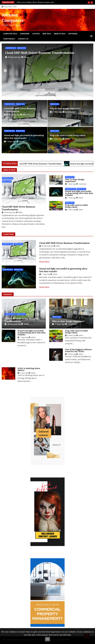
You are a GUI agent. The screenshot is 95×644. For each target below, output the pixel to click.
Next (90, 70)
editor (25, 57)
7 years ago (10, 142)
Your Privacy (9, 39)
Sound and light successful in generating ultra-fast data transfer (24, 137)
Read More (44, 262)
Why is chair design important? (65, 108)
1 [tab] (46, 93)
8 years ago (56, 139)
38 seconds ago (13, 57)
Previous (5, 70)
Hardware (25, 34)
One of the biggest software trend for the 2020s (78, 350)
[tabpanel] (47, 70)
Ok (47, 639)
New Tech (47, 34)
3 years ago (56, 112)
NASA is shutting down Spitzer (29, 369)
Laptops (36, 34)
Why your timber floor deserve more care (35, 2)
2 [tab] (49, 93)
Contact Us (23, 39)
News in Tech (60, 34)
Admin (20, 142)
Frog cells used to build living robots (68, 135)
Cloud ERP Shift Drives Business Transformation (40, 53)
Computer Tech (10, 34)
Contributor (68, 112)
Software (73, 34)
